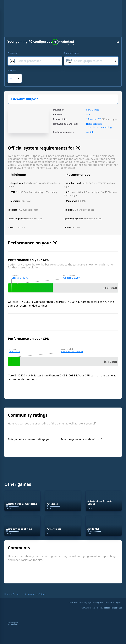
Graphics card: (71, 53)
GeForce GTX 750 (71, 278)
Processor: (13, 53)
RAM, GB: (12, 70)
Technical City (63, 42)
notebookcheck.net (113, 608)
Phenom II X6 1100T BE (72, 351)
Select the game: (115, 99)
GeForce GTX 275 (20, 278)
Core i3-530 (14, 351)
